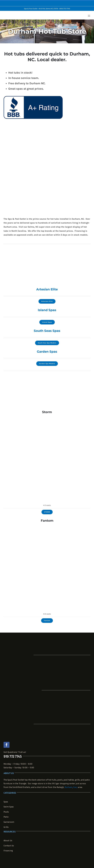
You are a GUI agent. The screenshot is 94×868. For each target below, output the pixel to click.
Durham (69, 787)
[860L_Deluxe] (47, 336)
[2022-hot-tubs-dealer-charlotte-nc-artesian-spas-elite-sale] (47, 295)
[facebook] (7, 745)
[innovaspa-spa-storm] (47, 417)
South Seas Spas (47, 331)
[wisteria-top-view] (47, 357)
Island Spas (47, 310)
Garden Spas (47, 352)
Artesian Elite (47, 289)
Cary (75, 787)
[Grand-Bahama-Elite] (47, 315)
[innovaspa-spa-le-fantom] (47, 526)
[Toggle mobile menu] (89, 16)
